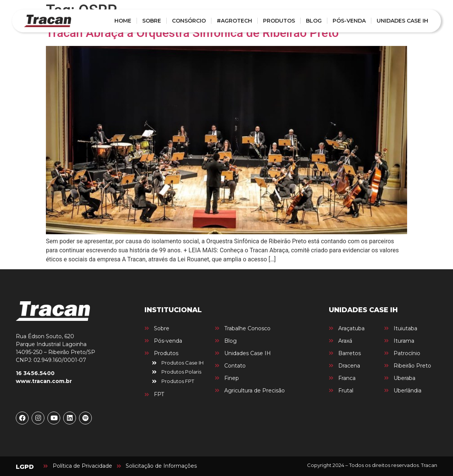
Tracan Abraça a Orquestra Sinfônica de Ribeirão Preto (192, 33)
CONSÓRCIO (189, 21)
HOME (123, 21)
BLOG (314, 21)
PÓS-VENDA (349, 21)
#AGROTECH (234, 21)
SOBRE (152, 21)
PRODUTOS (279, 21)
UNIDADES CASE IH (402, 21)
